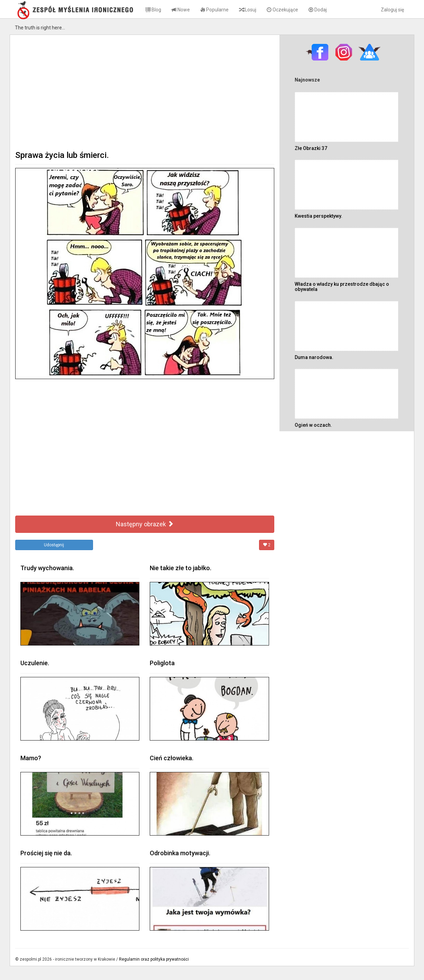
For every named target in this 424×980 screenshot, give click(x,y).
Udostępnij (54, 545)
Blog (153, 10)
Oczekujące (282, 10)
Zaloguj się (392, 10)
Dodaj (318, 10)
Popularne (214, 10)
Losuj (248, 10)
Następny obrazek (145, 524)
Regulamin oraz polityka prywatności (154, 959)
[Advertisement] (145, 92)
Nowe (181, 10)
